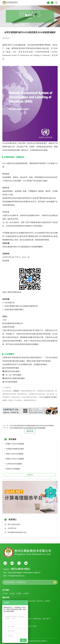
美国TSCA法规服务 (13, 469)
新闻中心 (17, 25)
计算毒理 (47, 601)
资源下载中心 (47, 619)
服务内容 (6, 598)
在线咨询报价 (37, 619)
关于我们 (10, 25)
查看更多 (30, 475)
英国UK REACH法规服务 (15, 459)
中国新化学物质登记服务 (15, 449)
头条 (12, 563)
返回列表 (30, 431)
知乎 (5, 563)
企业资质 (12, 593)
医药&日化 (40, 601)
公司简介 (5, 593)
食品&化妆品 (31, 601)
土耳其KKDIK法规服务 (14, 464)
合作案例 (26, 593)
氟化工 (35, 626)
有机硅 (29, 626)
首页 (4, 25)
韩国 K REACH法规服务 (15, 454)
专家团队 (19, 593)
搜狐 (19, 563)
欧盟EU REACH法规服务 (15, 444)
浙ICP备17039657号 (41, 641)
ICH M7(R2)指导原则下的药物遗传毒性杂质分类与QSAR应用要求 (32, 426)
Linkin (26, 563)
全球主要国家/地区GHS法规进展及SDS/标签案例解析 (28, 428)
